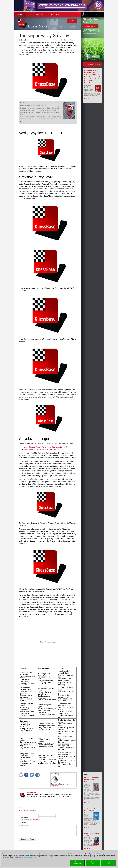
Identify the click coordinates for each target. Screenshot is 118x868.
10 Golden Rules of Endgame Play (92, 809)
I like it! (65, 40)
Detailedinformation (77, 863)
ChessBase (32, 793)
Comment (22, 822)
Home (30, 14)
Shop (20, 14)
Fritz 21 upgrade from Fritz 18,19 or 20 (92, 780)
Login (94, 14)
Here (49, 856)
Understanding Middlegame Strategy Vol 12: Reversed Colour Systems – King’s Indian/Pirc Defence (92, 77)
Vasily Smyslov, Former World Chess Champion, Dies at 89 (46, 447)
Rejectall (93, 863)
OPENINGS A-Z (42, 14)
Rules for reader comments (28, 811)
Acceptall (108, 863)
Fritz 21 (24, 103)
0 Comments (73, 40)
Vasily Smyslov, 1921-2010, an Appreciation (40, 449)
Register (36, 820)
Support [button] (56, 14)
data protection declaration (29, 857)
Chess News (38, 26)
